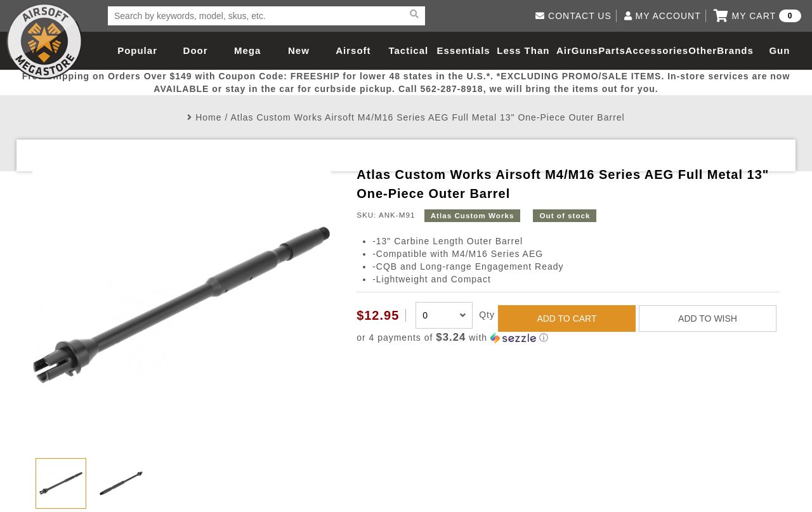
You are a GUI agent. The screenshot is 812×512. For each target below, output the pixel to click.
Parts (612, 50)
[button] (568, 338)
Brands (735, 50)
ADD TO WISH (708, 318)
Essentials (463, 50)
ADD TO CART (566, 318)
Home (208, 117)
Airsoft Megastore (44, 41)
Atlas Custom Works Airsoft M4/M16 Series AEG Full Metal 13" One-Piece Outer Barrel (427, 117)
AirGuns (577, 50)
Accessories (657, 50)
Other (703, 50)
